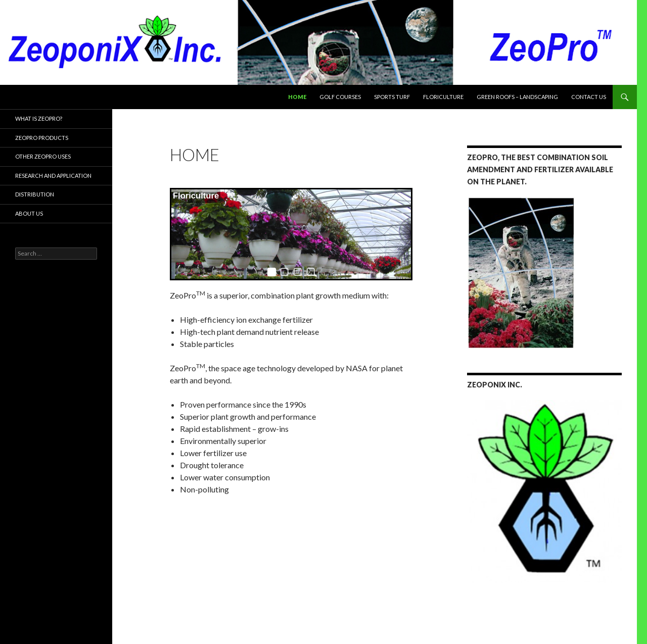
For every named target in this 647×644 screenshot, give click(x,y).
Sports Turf (392, 97)
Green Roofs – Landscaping (517, 97)
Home (297, 97)
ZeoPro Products (42, 138)
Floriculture (443, 97)
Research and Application (53, 176)
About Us (29, 213)
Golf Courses (340, 97)
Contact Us (589, 97)
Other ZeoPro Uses (43, 156)
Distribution (35, 194)
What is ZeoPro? (39, 118)
